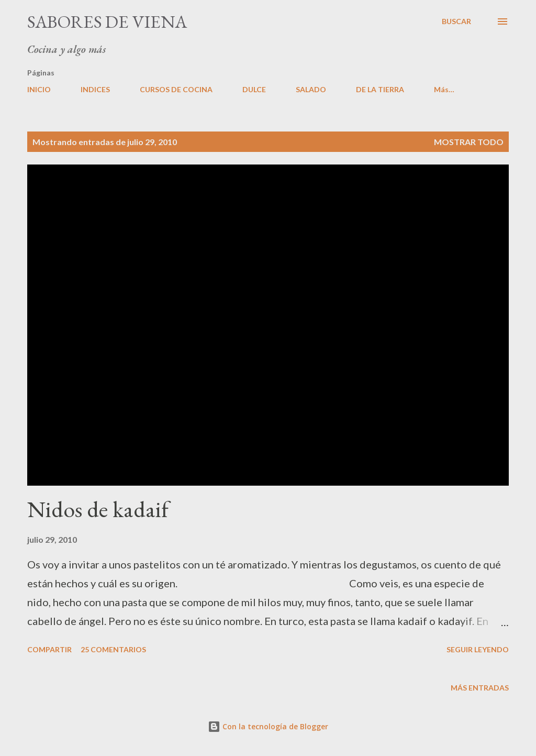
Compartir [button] (49, 649)
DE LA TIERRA (380, 89)
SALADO (311, 89)
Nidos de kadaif (98, 509)
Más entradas (480, 688)
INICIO (39, 89)
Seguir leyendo (478, 649)
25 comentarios (113, 649)
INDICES (95, 89)
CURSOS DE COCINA (176, 89)
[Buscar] (456, 21)
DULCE (254, 89)
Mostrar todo (469, 142)
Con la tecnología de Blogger (268, 726)
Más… (444, 89)
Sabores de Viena (107, 21)
